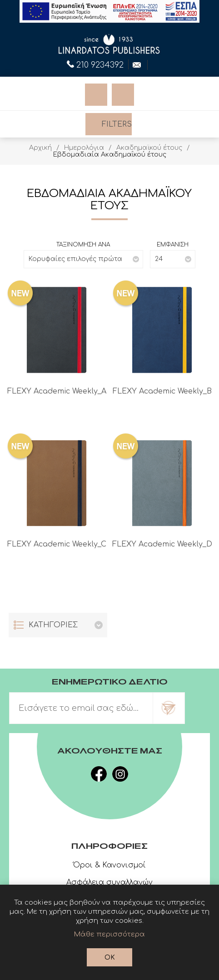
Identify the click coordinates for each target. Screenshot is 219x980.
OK (110, 958)
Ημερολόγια (84, 148)
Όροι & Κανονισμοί (109, 865)
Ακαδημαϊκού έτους (149, 148)
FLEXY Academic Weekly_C (57, 544)
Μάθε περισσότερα (109, 934)
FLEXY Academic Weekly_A (57, 391)
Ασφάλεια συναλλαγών (109, 882)
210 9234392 (95, 64)
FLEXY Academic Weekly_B (162, 391)
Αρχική (40, 148)
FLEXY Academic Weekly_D (162, 544)
